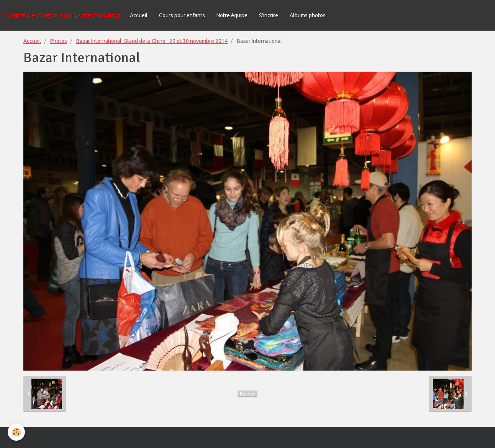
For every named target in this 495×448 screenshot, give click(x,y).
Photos (59, 41)
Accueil (139, 15)
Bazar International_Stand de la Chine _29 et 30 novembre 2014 (152, 41)
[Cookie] (16, 432)
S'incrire (269, 15)
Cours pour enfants (182, 15)
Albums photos (308, 15)
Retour (247, 394)
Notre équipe (232, 15)
